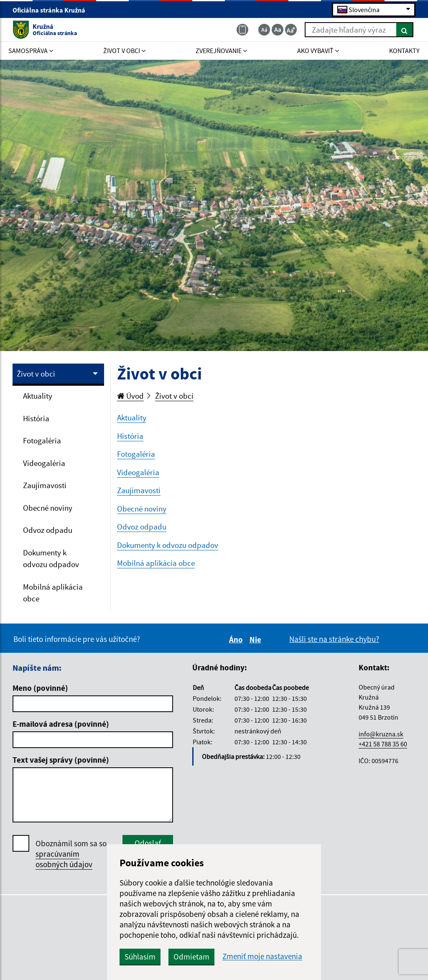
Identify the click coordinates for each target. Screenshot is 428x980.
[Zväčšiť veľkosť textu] (291, 30)
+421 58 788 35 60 (383, 744)
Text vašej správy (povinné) (61, 760)
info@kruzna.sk (381, 734)
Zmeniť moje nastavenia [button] (262, 956)
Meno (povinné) (40, 688)
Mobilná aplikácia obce (53, 593)
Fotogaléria (42, 440)
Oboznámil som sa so (71, 854)
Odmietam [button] (191, 957)
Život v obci (36, 374)
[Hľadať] (405, 30)
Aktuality (38, 396)
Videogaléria (44, 463)
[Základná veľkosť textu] (278, 30)
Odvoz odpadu (48, 530)
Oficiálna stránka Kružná (52, 10)
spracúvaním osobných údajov (64, 859)
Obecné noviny (48, 508)
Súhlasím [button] (140, 957)
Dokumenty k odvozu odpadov (51, 559)
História (36, 418)
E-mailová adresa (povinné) (61, 724)
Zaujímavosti (45, 485)
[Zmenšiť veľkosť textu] (264, 30)
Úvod (130, 396)
